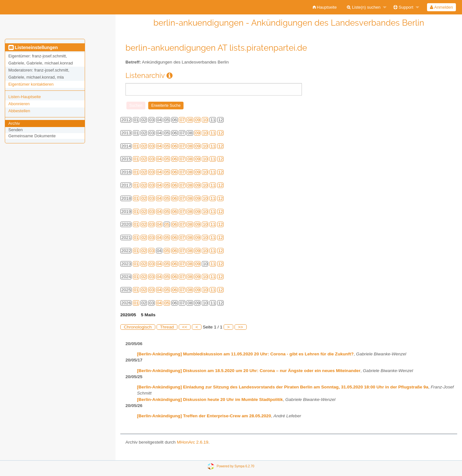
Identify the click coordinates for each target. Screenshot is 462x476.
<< (185, 327)
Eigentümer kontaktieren (31, 84)
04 (159, 146)
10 (205, 120)
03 (152, 146)
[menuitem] (325, 7)
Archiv (14, 123)
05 (167, 146)
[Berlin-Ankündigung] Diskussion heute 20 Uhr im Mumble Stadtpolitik (210, 399)
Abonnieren (19, 104)
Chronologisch (138, 327)
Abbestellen (19, 111)
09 (197, 120)
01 (136, 146)
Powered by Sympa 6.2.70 (235, 466)
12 (221, 133)
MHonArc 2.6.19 (193, 442)
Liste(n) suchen (364, 7)
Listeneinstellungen (33, 47)
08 (190, 120)
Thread (167, 327)
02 (144, 146)
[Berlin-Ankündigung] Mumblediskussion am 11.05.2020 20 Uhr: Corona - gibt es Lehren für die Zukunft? (245, 354)
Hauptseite (325, 7)
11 (213, 133)
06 (175, 146)
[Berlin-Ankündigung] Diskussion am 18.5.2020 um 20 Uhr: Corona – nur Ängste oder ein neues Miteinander (249, 371)
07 (182, 120)
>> (241, 327)
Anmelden (441, 7)
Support (403, 7)
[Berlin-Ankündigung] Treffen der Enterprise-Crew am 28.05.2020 (204, 416)
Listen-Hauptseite (25, 97)
